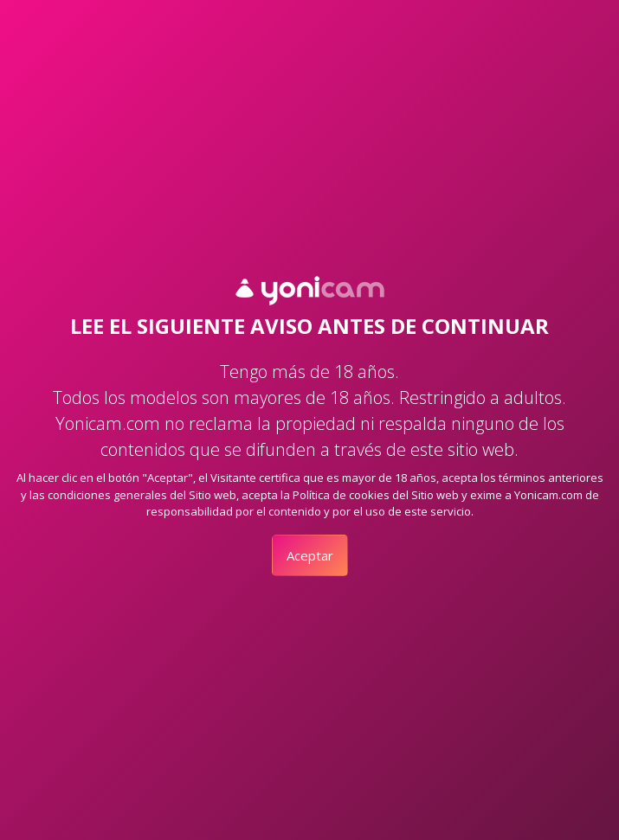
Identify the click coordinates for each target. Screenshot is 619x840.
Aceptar (310, 555)
